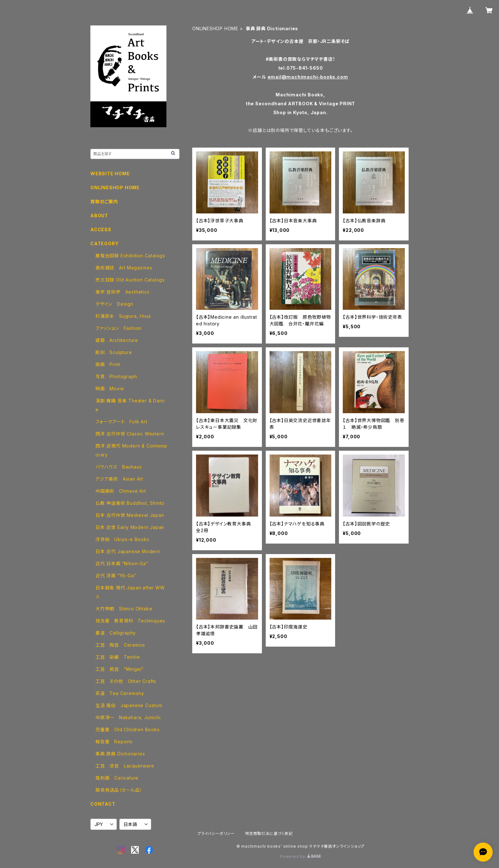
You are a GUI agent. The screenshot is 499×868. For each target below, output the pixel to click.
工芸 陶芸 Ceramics (120, 645)
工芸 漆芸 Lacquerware (125, 766)
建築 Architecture (117, 340)
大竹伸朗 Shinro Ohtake (124, 609)
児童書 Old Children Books (128, 729)
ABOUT (99, 215)
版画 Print (108, 364)
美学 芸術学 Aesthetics (123, 292)
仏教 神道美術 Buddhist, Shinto (130, 503)
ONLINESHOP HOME (215, 28)
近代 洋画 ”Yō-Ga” (116, 576)
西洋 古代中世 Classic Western (130, 434)
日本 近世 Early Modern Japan (130, 527)
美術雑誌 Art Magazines (124, 268)
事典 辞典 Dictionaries (120, 754)
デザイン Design (114, 304)
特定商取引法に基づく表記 (269, 833)
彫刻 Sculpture (114, 352)
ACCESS (101, 229)
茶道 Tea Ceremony (120, 693)
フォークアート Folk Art (121, 422)
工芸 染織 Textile (118, 657)
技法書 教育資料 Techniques (130, 621)
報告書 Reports (114, 742)
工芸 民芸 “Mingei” (119, 669)
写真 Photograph (116, 376)
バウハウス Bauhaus (119, 467)
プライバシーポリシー (216, 833)
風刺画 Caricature (117, 778)
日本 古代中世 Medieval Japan (130, 515)
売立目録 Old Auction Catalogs (130, 280)
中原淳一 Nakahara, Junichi (128, 717)
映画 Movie (110, 389)
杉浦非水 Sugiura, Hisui (123, 316)
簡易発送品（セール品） (119, 790)
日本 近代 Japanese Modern (128, 551)
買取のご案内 (104, 201)
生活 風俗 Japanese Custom (129, 705)
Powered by (300, 856)
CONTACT (103, 804)
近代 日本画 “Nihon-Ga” (122, 563)
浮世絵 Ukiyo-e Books (122, 539)
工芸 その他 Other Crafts (126, 681)
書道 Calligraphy (116, 633)
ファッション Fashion (119, 328)
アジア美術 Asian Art (119, 479)
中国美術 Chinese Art (121, 491)
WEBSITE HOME (110, 174)
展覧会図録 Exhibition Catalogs (130, 256)
